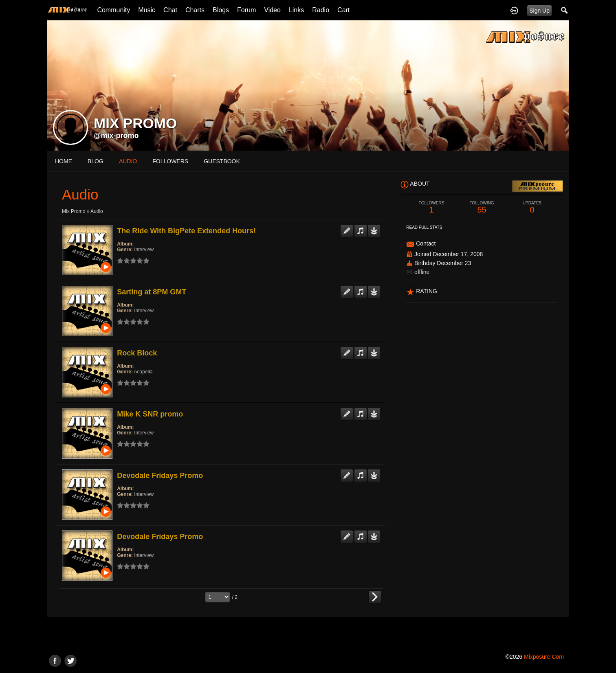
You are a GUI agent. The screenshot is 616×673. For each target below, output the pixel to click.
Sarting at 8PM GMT (152, 292)
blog (96, 161)
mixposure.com (544, 657)
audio (128, 161)
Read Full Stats (424, 227)
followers (170, 161)
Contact (426, 243)
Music (147, 10)
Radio (321, 10)
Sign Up (539, 11)
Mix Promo (74, 211)
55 (482, 207)
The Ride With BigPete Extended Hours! (186, 231)
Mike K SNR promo (150, 414)
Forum (246, 10)
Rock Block (137, 353)
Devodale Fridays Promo (160, 476)
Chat (170, 10)
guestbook (222, 161)
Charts (195, 10)
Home (64, 161)
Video (272, 10)
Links (296, 10)
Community (113, 10)
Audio (97, 211)
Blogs (221, 10)
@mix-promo (116, 136)
